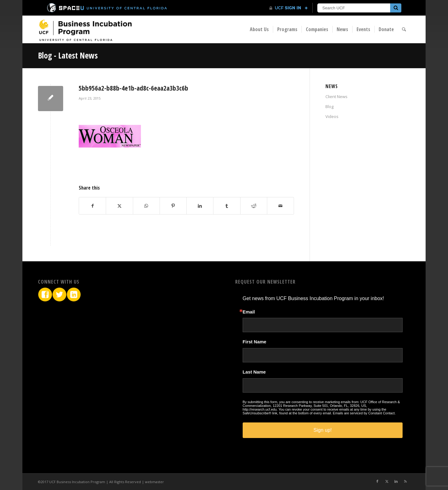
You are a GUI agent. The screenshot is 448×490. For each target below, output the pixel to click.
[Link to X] (387, 481)
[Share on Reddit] (254, 206)
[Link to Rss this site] (405, 481)
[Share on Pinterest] (173, 206)
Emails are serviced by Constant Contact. (364, 413)
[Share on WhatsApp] (146, 206)
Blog (329, 106)
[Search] (404, 29)
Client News (336, 97)
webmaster (154, 482)
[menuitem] (260, 29)
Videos (332, 116)
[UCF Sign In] (289, 8)
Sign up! (323, 430)
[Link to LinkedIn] (396, 481)
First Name (254, 342)
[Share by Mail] (280, 206)
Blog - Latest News (68, 55)
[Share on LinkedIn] (200, 206)
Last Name (254, 372)
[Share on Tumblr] (227, 206)
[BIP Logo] (85, 30)
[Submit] (396, 8)
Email (249, 312)
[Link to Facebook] (377, 481)
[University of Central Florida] (107, 8)
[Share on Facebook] (92, 206)
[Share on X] (119, 206)
